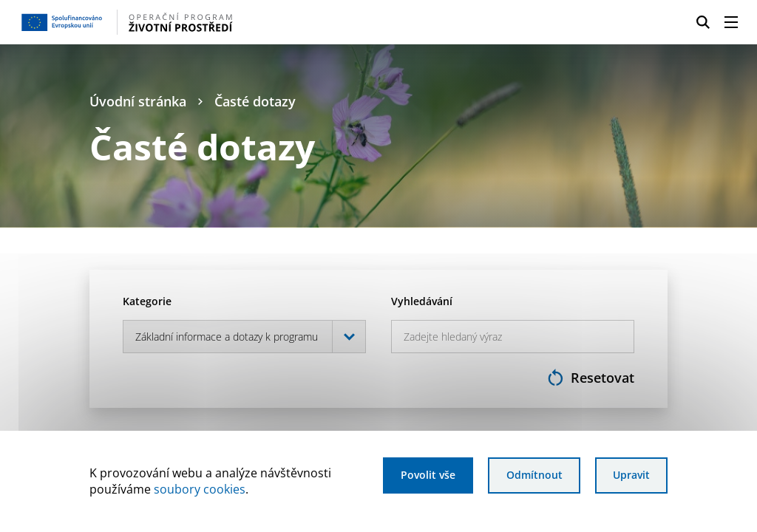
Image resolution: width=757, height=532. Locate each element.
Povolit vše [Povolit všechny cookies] (428, 475)
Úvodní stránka (138, 101)
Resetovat (591, 377)
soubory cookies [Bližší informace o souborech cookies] (200, 489)
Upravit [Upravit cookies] (631, 475)
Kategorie (147, 301)
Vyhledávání (422, 301)
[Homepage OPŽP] (184, 22)
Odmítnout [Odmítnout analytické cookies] (534, 475)
